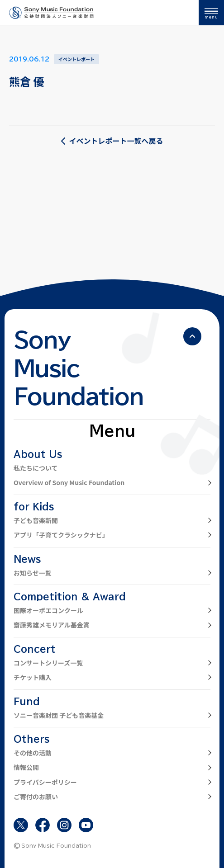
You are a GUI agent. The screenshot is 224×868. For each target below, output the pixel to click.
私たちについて (36, 468)
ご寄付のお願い (36, 797)
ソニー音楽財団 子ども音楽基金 (59, 715)
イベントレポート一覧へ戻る (112, 141)
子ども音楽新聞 (36, 520)
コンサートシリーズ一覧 (48, 663)
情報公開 (26, 767)
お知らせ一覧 (33, 573)
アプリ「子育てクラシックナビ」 (61, 535)
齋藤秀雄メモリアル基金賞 (52, 625)
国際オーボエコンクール (48, 610)
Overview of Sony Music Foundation (69, 482)
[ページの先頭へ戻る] (192, 336)
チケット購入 (33, 677)
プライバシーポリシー (45, 782)
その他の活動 (33, 753)
